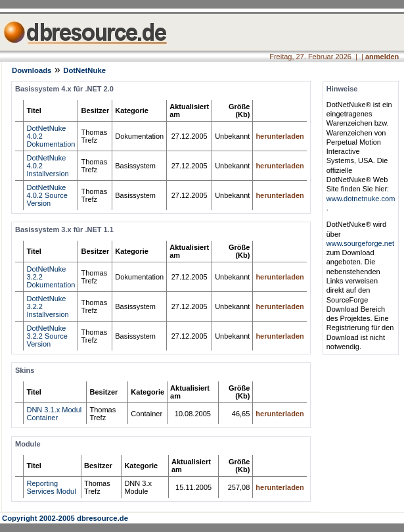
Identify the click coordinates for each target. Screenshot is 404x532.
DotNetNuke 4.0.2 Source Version (47, 195)
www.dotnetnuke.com (361, 199)
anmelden (382, 57)
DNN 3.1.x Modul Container (54, 414)
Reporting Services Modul (51, 487)
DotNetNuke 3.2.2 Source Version (47, 336)
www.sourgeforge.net (360, 243)
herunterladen (280, 136)
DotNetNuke (84, 70)
